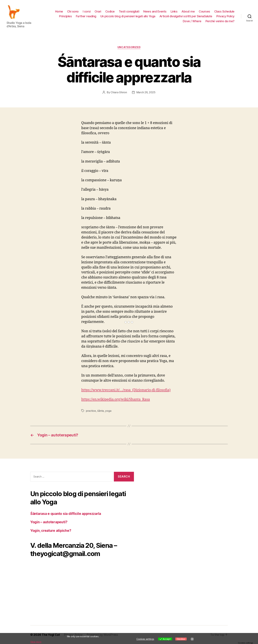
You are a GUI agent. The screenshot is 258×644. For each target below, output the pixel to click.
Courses (204, 11)
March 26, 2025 (146, 92)
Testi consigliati (129, 11)
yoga (108, 411)
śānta (101, 411)
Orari (98, 11)
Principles (65, 16)
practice (91, 411)
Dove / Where (192, 21)
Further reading (86, 16)
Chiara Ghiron (119, 92)
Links (174, 11)
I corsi (87, 11)
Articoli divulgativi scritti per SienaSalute (186, 16)
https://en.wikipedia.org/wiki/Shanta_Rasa (116, 399)
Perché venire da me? (220, 21)
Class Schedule (224, 11)
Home (59, 11)
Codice (110, 11)
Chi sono (73, 11)
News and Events (155, 11)
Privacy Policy (225, 16)
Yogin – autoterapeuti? (49, 522)
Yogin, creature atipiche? (51, 531)
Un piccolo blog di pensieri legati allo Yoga (128, 16)
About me (188, 11)
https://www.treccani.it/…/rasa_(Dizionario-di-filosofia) (126, 390)
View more (36, 642)
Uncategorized (129, 47)
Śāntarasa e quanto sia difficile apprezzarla (66, 514)
